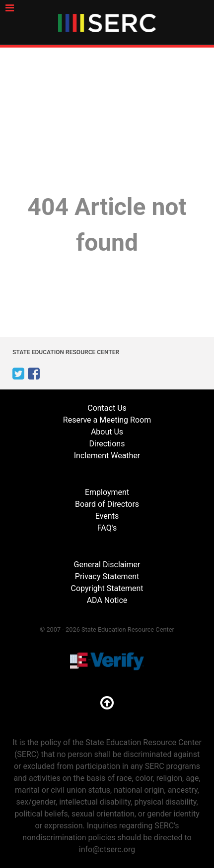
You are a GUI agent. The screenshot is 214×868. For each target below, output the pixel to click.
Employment (107, 492)
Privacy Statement (107, 576)
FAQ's (107, 528)
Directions (107, 444)
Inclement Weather (107, 456)
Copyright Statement (107, 588)
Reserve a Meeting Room (107, 420)
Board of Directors (107, 504)
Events (107, 516)
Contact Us (107, 408)
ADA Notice (107, 600)
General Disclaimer (107, 565)
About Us (107, 432)
